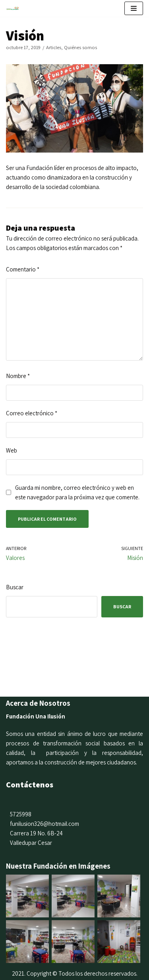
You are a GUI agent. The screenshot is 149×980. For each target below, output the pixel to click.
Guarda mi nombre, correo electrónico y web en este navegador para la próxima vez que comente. (77, 492)
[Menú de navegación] (134, 8)
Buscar (15, 587)
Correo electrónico (32, 413)
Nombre (18, 376)
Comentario (23, 269)
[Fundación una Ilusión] (14, 8)
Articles (54, 47)
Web (12, 450)
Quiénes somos (80, 47)
